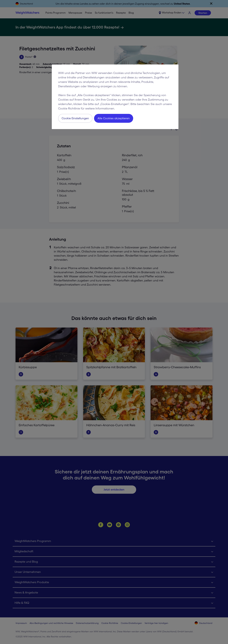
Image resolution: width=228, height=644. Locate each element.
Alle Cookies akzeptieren (114, 118)
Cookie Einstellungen (75, 118)
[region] (115, 97)
